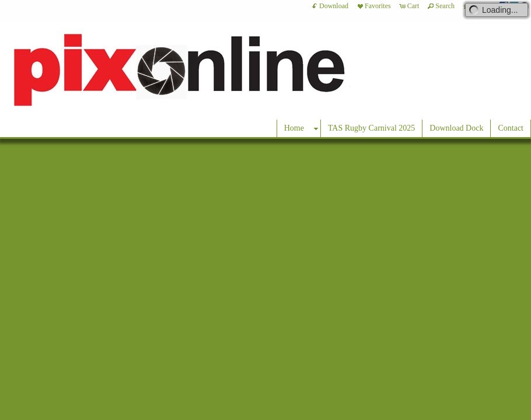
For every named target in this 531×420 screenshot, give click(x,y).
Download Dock (456, 128)
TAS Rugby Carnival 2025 (371, 128)
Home (294, 128)
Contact (511, 128)
